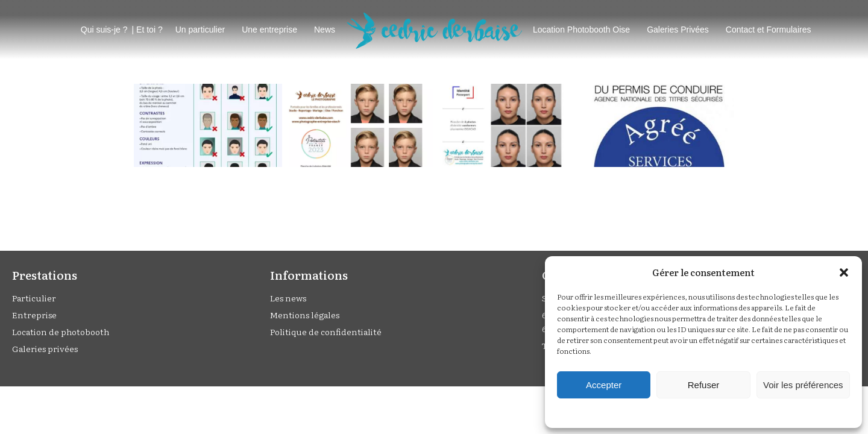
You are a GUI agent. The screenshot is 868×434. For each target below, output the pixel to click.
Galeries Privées (678, 30)
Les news (288, 298)
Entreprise (34, 315)
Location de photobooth (61, 332)
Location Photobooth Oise (581, 30)
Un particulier (200, 30)
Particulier (34, 298)
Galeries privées (45, 348)
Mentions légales (305, 315)
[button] (844, 272)
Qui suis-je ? (104, 30)
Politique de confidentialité (326, 332)
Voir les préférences (803, 385)
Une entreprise (269, 30)
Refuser (704, 385)
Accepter (604, 385)
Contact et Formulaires (769, 30)
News (325, 30)
